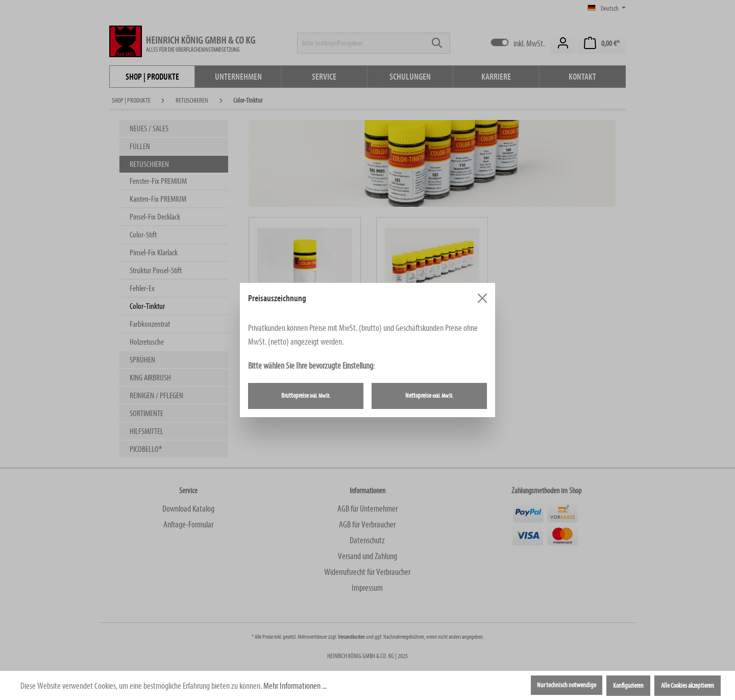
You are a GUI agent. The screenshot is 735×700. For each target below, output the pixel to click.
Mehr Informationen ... (295, 686)
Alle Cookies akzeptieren (688, 686)
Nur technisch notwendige (567, 685)
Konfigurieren (628, 686)
